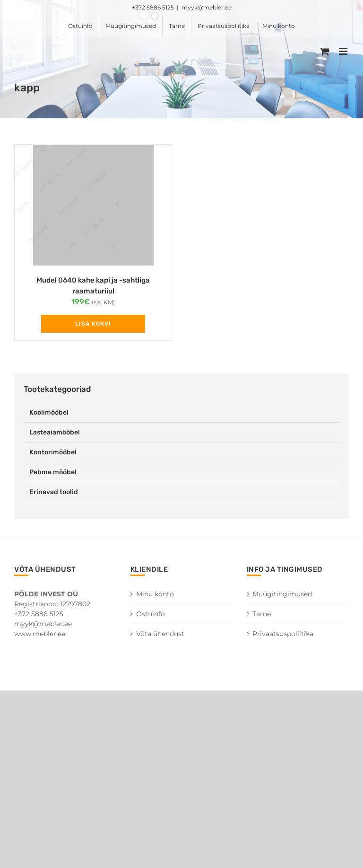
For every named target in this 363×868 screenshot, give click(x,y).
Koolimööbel (49, 412)
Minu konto (155, 594)
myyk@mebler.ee (207, 7)
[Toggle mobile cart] (325, 51)
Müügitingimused (282, 594)
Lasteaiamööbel (55, 432)
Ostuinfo (151, 614)
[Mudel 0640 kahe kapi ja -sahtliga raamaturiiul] (93, 205)
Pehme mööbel (53, 472)
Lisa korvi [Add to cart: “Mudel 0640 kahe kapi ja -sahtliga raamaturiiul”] (93, 324)
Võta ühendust (160, 634)
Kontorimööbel (53, 452)
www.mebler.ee (40, 634)
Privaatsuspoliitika (283, 634)
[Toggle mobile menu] (344, 51)
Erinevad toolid (54, 492)
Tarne (262, 614)
